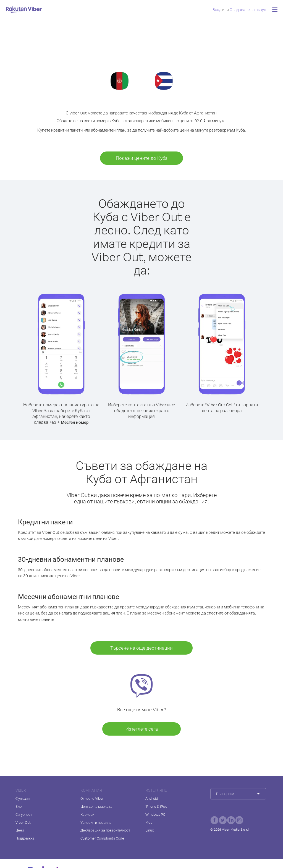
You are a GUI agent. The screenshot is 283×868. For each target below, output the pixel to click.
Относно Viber (92, 798)
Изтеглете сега (142, 729)
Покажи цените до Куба (142, 158)
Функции (23, 798)
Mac (149, 822)
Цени (20, 830)
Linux (150, 830)
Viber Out (23, 822)
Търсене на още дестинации (141, 648)
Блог (19, 806)
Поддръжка (25, 838)
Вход (217, 10)
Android (152, 798)
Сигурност (24, 814)
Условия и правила (96, 822)
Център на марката (96, 806)
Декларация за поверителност (105, 830)
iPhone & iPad (156, 806)
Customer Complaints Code (102, 838)
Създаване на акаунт (249, 10)
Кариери (87, 814)
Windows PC (155, 814)
